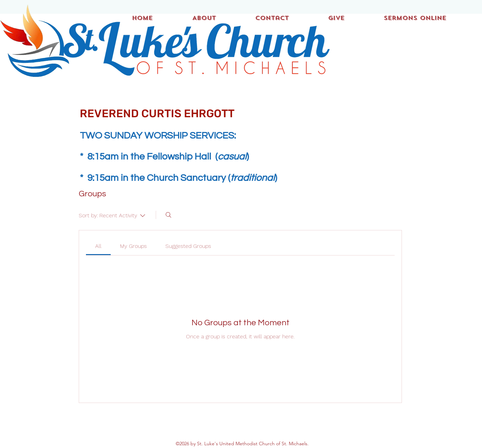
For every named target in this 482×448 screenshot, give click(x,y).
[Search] (168, 215)
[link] (98, 246)
